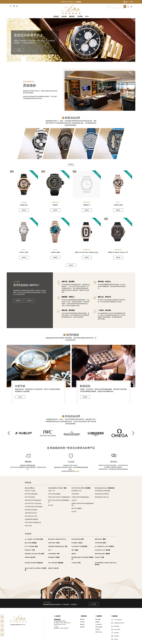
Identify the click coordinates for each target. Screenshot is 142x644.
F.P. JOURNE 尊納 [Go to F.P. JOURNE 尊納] (31, 546)
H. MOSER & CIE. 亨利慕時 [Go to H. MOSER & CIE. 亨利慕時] (104, 546)
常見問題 (29, 301)
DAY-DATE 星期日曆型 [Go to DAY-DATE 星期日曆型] (31, 494)
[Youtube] (17, 6)
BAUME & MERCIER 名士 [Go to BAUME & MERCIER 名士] (57, 539)
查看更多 (71, 265)
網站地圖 (82, 627)
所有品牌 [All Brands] (56, 16)
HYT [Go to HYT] (50, 550)
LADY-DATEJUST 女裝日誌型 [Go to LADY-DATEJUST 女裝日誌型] (33, 503)
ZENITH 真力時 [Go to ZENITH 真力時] (53, 568)
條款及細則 (98, 619)
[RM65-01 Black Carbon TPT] (118, 232)
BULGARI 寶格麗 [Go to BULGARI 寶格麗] (31, 543)
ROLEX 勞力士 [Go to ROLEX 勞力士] (30, 488)
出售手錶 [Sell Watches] (64, 16)
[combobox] (115, 7)
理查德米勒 (55, 202)
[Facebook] (11, 6)
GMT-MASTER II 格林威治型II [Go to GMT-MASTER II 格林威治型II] (33, 500)
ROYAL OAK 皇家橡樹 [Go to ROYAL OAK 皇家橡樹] (54, 494)
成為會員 (79, 2)
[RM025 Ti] (87, 184)
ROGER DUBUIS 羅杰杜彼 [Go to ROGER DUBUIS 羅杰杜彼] (34, 563)
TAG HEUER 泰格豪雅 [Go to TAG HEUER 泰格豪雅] (56, 563)
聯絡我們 (85, 397)
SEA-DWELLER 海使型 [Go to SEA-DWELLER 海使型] (31, 510)
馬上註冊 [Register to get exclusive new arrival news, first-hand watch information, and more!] (94, 604)
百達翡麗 (24, 202)
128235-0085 (55, 252)
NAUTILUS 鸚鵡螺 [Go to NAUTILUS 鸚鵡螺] (77, 508)
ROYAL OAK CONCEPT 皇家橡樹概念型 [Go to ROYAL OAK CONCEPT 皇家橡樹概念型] (59, 497)
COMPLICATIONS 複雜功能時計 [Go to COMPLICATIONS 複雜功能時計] (80, 497)
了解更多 (20, 397)
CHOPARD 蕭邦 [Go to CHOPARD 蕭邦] (100, 543)
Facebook (116, 633)
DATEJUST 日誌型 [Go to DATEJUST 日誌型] (30, 491)
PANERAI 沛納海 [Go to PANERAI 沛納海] (54, 557)
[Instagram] (14, 6)
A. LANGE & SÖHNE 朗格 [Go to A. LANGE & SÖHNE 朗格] (34, 539)
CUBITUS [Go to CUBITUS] (74, 500)
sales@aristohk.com (119, 623)
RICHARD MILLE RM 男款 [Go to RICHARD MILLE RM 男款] (102, 494)
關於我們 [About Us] (72, 16)
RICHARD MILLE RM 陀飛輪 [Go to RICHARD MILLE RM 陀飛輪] (102, 491)
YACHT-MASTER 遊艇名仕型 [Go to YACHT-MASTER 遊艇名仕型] (33, 522)
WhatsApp (116, 626)
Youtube (116, 639)
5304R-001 (24, 205)
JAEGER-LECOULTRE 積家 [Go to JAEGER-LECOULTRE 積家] (34, 554)
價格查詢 (24, 210)
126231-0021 (24, 252)
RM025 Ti (87, 205)
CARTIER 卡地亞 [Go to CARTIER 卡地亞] (54, 543)
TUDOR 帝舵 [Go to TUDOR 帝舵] (76, 563)
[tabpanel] (71, 219)
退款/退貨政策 (99, 627)
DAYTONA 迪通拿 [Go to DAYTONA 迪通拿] (30, 497)
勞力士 (118, 202)
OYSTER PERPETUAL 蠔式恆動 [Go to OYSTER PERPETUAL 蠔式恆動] (34, 507)
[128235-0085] (55, 232)
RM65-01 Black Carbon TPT (118, 252)
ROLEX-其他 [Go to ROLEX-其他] (28, 526)
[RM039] (55, 184)
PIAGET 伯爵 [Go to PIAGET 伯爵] (99, 557)
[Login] (128, 7)
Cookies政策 (98, 624)
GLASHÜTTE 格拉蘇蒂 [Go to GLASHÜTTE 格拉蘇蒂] (79, 546)
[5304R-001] (24, 184)
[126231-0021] (24, 232)
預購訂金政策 (99, 632)
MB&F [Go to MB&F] (74, 554)
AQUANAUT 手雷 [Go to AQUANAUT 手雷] (76, 491)
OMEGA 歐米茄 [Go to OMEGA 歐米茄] (30, 557)
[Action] (2, 635)
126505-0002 (118, 205)
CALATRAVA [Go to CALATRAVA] (75, 494)
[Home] (71, 10)
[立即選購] (19, 50)
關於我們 (18, 301)
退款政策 (77, 471)
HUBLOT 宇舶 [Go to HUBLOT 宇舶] (30, 550)
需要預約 (68, 623)
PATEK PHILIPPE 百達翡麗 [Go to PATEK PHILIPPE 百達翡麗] (81, 488)
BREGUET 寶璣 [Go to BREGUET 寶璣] (100, 539)
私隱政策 (98, 622)
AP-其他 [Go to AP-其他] (51, 505)
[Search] (125, 7)
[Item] (12, 57)
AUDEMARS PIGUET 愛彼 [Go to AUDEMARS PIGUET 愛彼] (57, 488)
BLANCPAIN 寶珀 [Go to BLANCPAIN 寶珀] (78, 539)
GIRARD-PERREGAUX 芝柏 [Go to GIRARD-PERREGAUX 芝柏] (58, 546)
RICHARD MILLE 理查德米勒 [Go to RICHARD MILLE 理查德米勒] (105, 488)
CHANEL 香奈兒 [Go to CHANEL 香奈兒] (77, 543)
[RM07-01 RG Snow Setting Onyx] (87, 232)
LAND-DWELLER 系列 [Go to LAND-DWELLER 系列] (31, 513)
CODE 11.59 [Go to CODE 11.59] (52, 491)
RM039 (55, 205)
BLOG (87, 16)
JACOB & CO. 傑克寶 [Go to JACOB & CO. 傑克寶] (102, 550)
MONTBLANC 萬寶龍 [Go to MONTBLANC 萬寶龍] (102, 554)
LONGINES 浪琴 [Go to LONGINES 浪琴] (54, 554)
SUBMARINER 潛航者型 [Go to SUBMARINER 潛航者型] (31, 519)
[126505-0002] (118, 184)
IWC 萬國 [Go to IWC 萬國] (75, 550)
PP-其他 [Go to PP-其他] (74, 512)
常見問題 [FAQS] (80, 16)
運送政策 (98, 629)
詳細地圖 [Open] (56, 626)
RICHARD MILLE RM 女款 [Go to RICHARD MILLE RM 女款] (102, 497)
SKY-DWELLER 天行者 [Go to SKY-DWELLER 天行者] (31, 516)
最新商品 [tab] (71, 164)
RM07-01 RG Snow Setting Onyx (87, 252)
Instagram (117, 636)
